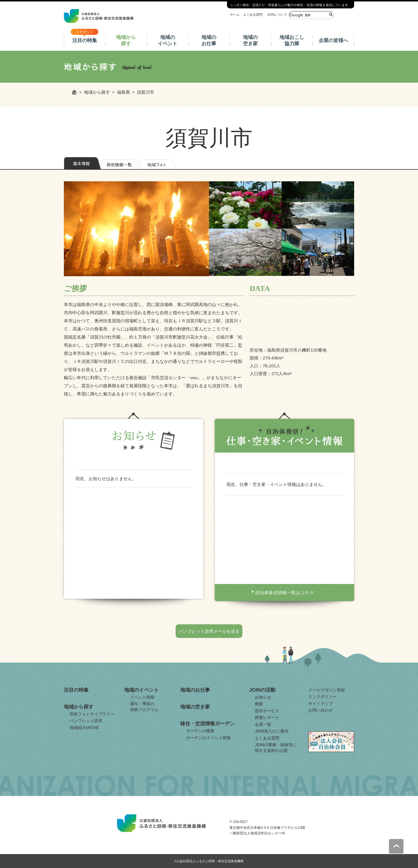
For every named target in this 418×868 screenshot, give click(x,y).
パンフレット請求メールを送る (209, 631)
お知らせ (263, 697)
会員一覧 (263, 724)
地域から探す (126, 40)
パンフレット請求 (86, 721)
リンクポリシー (322, 697)
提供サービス (267, 711)
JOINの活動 (262, 690)
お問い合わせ (320, 710)
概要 (259, 704)
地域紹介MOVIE (84, 728)
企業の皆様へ (334, 40)
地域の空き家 (250, 40)
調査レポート (267, 717)
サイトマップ (320, 704)
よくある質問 (253, 15)
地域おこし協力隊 (292, 40)
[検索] (308, 15)
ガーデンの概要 (200, 731)
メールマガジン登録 (327, 690)
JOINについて (277, 15)
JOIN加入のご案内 (272, 731)
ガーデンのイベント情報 (208, 738)
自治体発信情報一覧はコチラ (285, 593)
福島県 (124, 92)
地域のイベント (167, 40)
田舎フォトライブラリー (92, 714)
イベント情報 (142, 697)
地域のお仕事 (209, 40)
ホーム (235, 15)
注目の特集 (85, 40)
